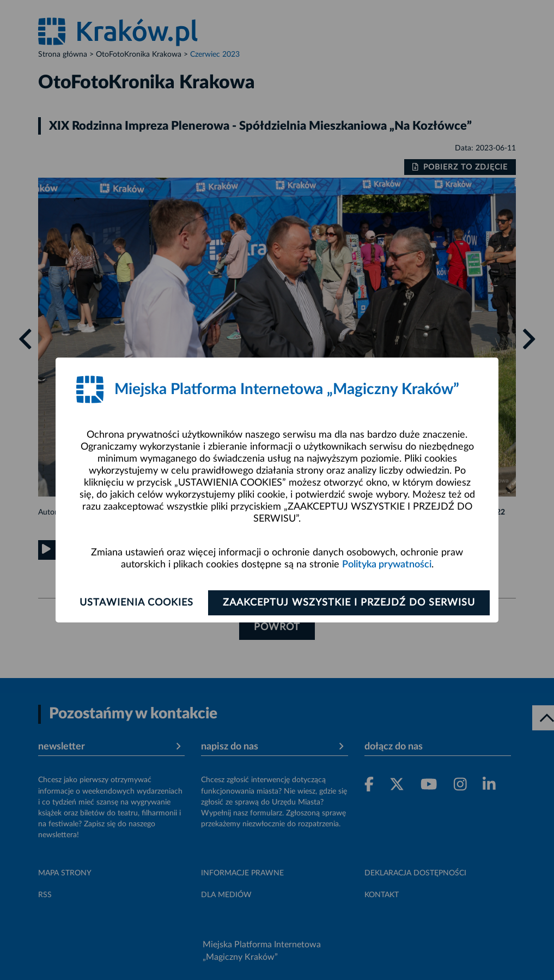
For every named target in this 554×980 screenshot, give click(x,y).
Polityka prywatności (387, 565)
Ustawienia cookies (136, 603)
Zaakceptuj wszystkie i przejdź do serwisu (349, 603)
